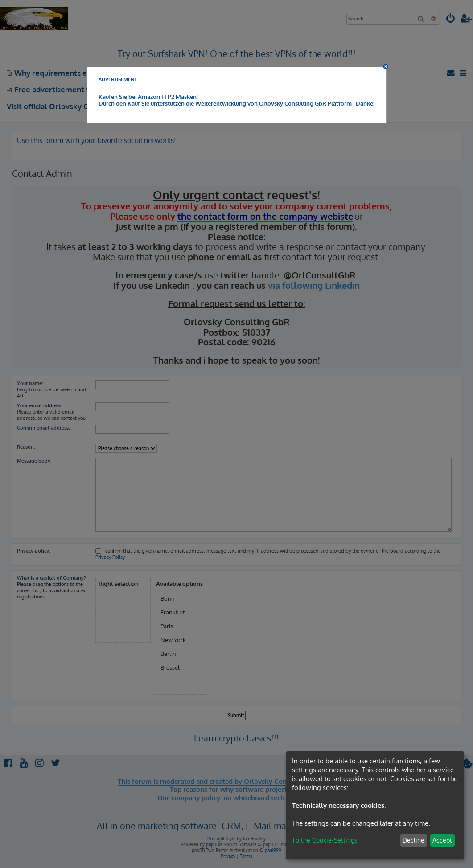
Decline (413, 840)
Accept (442, 840)
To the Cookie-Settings (325, 840)
